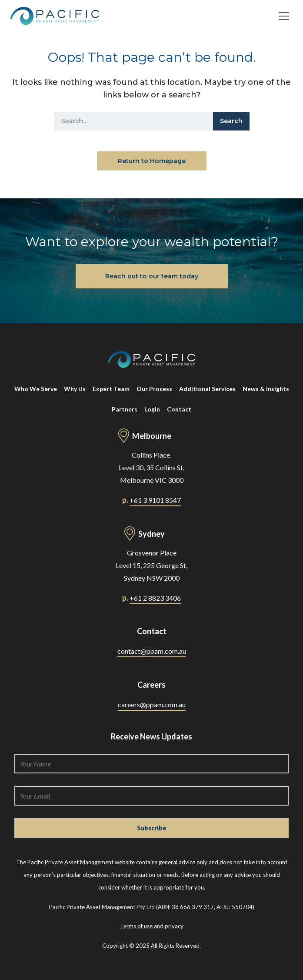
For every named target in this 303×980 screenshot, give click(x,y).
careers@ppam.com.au (152, 704)
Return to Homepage (152, 161)
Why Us (75, 389)
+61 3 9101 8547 (155, 500)
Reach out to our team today (152, 276)
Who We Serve (36, 389)
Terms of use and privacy (152, 926)
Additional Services (207, 389)
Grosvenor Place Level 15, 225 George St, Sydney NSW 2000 (151, 565)
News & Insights (266, 389)
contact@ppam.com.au (152, 651)
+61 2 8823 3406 (155, 598)
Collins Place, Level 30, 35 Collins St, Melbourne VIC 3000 (151, 467)
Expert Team (111, 389)
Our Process (154, 389)
